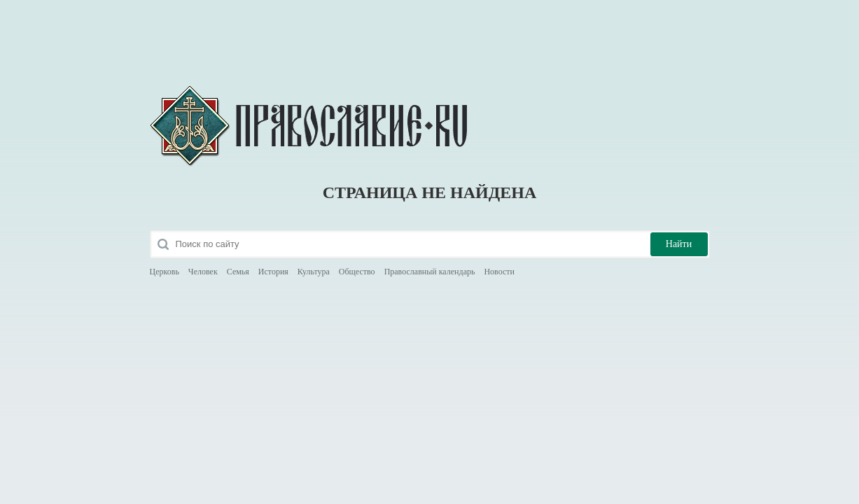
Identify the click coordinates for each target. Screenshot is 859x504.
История (273, 272)
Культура (314, 272)
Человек (203, 272)
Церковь (165, 272)
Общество (357, 272)
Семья (238, 272)
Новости (499, 272)
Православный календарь (430, 272)
